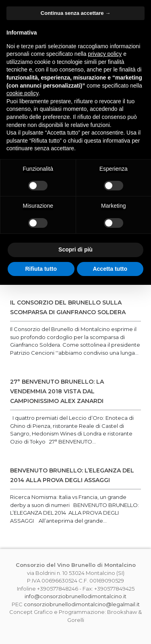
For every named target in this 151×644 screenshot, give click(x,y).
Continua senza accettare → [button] (75, 13)
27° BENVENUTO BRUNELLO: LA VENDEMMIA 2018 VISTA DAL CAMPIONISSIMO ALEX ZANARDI (57, 391)
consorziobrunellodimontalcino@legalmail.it (82, 604)
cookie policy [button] (22, 93)
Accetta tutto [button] (110, 269)
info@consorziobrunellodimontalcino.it (75, 596)
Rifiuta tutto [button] (41, 269)
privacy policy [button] (105, 54)
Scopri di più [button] (75, 249)
